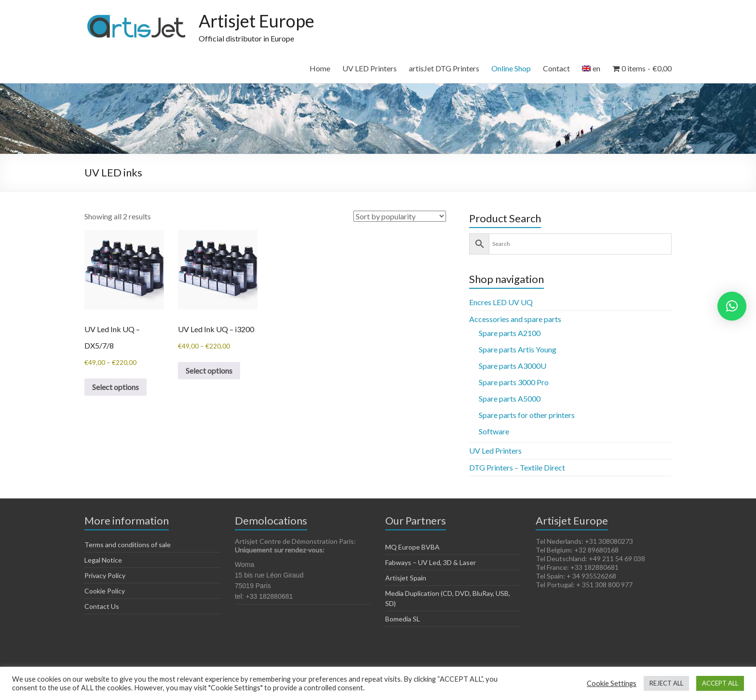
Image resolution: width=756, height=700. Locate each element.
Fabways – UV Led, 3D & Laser (431, 562)
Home (320, 68)
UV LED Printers (370, 68)
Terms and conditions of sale (128, 545)
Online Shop (511, 68)
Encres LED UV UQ (501, 302)
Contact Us (102, 606)
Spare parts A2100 (510, 333)
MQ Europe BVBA (412, 547)
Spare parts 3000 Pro (514, 382)
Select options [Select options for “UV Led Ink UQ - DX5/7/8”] (115, 387)
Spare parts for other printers (527, 415)
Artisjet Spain (406, 578)
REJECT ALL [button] (666, 683)
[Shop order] (400, 216)
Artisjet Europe (256, 21)
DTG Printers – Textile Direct (517, 467)
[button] (732, 306)
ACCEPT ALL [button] (720, 683)
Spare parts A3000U (513, 366)
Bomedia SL (403, 619)
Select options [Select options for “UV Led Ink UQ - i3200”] (209, 370)
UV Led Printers (495, 451)
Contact (556, 68)
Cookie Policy (105, 591)
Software (494, 431)
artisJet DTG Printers (444, 68)
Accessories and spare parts (515, 319)
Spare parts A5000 (510, 398)
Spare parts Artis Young (518, 349)
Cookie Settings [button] (612, 683)
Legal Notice (103, 560)
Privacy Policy (105, 575)
